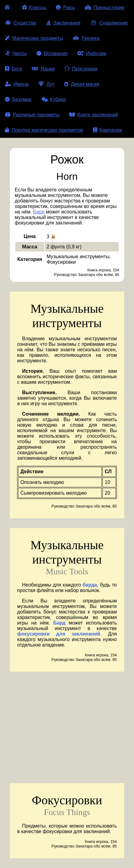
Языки (43, 69)
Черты (16, 53)
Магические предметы (34, 38)
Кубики (54, 99)
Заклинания (63, 23)
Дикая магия (82, 84)
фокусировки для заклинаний (59, 634)
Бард (39, 212)
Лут (46, 84)
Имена (17, 84)
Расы (65, 8)
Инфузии (92, 53)
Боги (13, 69)
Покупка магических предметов (44, 130)
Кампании (108, 130)
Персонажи (81, 69)
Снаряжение (109, 23)
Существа (21, 23)
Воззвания (52, 53)
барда (90, 585)
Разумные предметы (32, 115)
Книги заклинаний (94, 115)
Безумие (18, 99)
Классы (34, 8)
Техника (86, 38)
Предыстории (105, 8)
